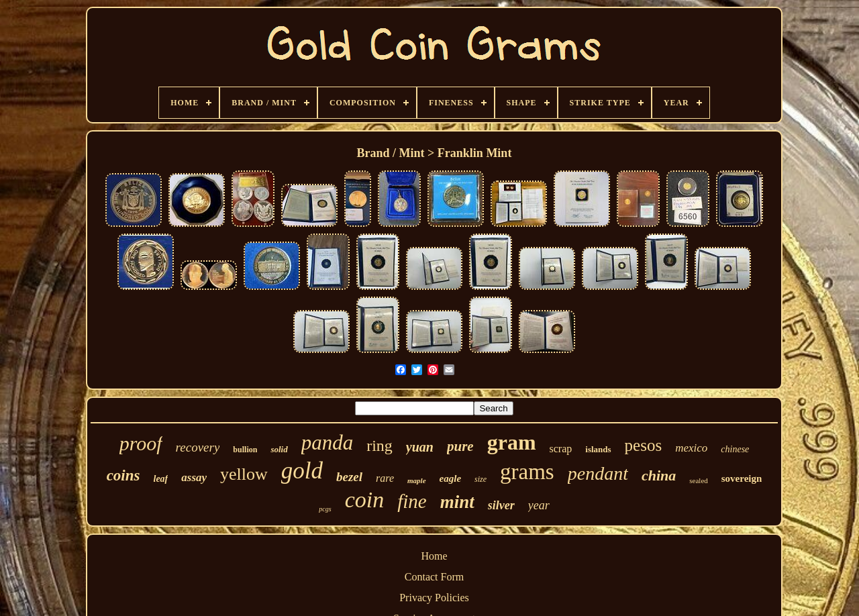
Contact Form (434, 577)
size (481, 479)
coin (365, 500)
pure (460, 446)
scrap (561, 449)
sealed (698, 480)
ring (380, 446)
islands (598, 449)
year (539, 505)
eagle (450, 478)
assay (194, 477)
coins (123, 475)
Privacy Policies (434, 598)
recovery (198, 447)
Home (434, 556)
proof (141, 443)
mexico (691, 448)
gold (302, 471)
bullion (245, 450)
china (659, 475)
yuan (420, 447)
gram (512, 442)
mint (457, 502)
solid (279, 449)
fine (412, 501)
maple (417, 480)
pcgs (325, 509)
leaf (161, 479)
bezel (349, 477)
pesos (644, 445)
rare (385, 478)
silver (501, 505)
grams (527, 472)
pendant (598, 473)
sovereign (742, 478)
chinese (735, 449)
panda (327, 443)
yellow (244, 474)
